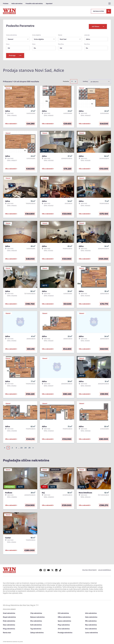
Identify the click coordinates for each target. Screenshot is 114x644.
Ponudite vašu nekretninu (34, 4)
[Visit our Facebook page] (41, 569)
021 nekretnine (63, 612)
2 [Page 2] (12, 446)
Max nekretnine (91, 623)
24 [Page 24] (25, 446)
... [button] (19, 446)
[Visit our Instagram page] (45, 569)
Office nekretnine (64, 615)
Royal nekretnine (9, 615)
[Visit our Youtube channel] (48, 569)
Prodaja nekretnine (65, 631)
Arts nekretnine (64, 627)
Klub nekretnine (9, 619)
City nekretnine (36, 612)
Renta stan (7, 631)
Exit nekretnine (36, 623)
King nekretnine (9, 627)
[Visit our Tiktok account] (60, 569)
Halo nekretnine (91, 615)
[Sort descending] (75, 80)
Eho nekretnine (36, 619)
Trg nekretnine (36, 627)
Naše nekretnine (17, 4)
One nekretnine (91, 627)
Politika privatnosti (89, 569)
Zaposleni (49, 4)
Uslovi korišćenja (105, 569)
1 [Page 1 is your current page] (8, 446)
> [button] (33, 446)
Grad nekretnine (9, 612)
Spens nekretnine (64, 619)
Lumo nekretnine (92, 631)
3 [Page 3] (16, 446)
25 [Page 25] (29, 446)
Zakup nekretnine (37, 631)
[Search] (109, 11)
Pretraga (15, 54)
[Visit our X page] (52, 569)
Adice (88, 38)
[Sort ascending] (72, 80)
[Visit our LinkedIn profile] (56, 569)
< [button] (5, 446)
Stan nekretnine (9, 623)
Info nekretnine (91, 612)
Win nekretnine (91, 619)
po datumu (95, 80)
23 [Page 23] (21, 446)
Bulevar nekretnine (37, 615)
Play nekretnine (64, 623)
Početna (6, 4)
